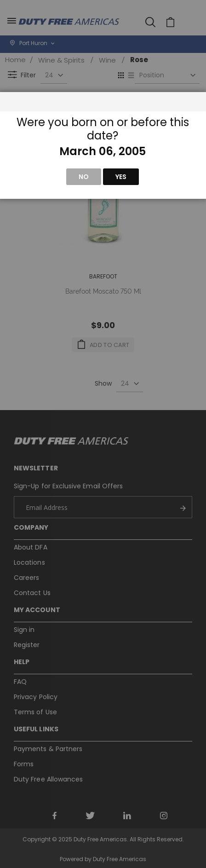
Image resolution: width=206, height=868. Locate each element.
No (84, 177)
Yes (121, 177)
